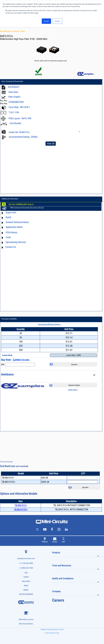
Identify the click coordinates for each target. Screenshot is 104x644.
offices (45, 540)
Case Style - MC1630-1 (19, 107)
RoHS (8, 217)
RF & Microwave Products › (10, 31)
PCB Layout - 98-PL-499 (20, 118)
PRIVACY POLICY (58, 630)
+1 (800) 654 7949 (26, 568)
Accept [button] (46, 21)
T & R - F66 (14, 112)
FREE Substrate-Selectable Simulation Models (27, 208)
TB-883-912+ (21, 505)
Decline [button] (57, 21)
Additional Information (10, 199)
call (63, 540)
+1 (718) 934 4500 (26, 563)
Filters (23, 31)
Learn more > (73, 390)
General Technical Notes (17, 222)
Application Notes (14, 227)
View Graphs (14, 97)
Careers (58, 600)
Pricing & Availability (9, 319)
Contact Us (11, 247)
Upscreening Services (16, 242)
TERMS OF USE (46, 630)
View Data (13, 92)
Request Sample (65, 385)
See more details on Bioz (96, 462)
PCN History (11, 232)
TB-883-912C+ (21, 509)
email (55, 540)
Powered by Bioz (6, 462)
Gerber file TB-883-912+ (19, 132)
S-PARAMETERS (16, 102)
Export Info (11, 212)
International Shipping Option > (49, 324)
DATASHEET (14, 87)
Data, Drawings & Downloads (12, 81)
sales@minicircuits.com (26, 558)
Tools (8, 237)
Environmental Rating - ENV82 (23, 137)
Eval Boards (15, 123)
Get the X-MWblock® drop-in (21, 204)
